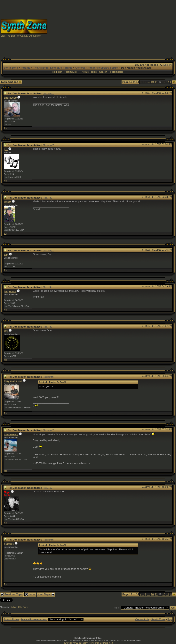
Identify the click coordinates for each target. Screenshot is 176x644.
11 (156, 82)
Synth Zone (11, 68)
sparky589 (10, 98)
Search (103, 72)
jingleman (10, 291)
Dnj (6, 331)
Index (30, 594)
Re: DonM (48, 377)
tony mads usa (13, 381)
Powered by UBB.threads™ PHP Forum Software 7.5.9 (88, 643)
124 (6, 255)
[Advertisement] (112, 28)
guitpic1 (9, 544)
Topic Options (11, 82)
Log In (167, 65)
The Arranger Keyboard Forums (53, 68)
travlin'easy (11, 434)
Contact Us (142, 619)
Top (6, 128)
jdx (6, 149)
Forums (25, 68)
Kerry (25, 607)
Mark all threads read (34, 619)
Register (57, 72)
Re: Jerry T (49, 94)
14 (168, 82)
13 (164, 82)
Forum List (70, 72)
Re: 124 (47, 287)
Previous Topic (12, 594)
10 (152, 82)
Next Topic (46, 594)
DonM (8, 202)
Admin (14, 607)
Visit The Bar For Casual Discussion (21, 36)
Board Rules (11, 619)
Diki (20, 607)
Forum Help (117, 72)
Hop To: (117, 608)
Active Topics (89, 72)
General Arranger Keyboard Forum (97, 68)
